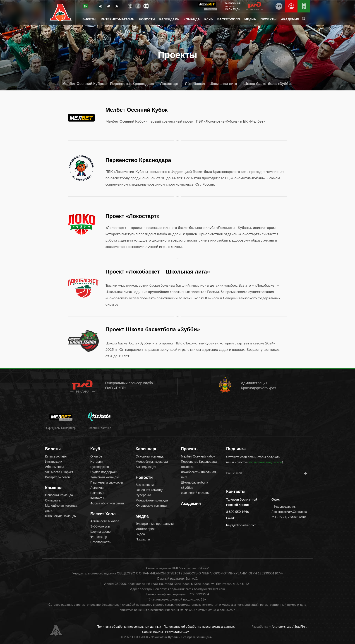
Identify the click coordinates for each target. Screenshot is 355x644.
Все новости (145, 485)
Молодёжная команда (61, 506)
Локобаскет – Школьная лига (211, 84)
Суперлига (53, 500)
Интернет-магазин (118, 19)
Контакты (97, 498)
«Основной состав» (195, 493)
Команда (192, 19)
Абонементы (54, 467)
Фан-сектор (99, 537)
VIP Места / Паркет (59, 472)
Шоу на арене (101, 532)
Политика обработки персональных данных (129, 626)
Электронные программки (155, 524)
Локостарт (169, 84)
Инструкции (54, 462)
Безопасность (100, 542)
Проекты (269, 19)
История (96, 462)
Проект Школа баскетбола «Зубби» (153, 329)
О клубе (96, 456)
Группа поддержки (104, 472)
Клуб (209, 19)
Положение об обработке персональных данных (199, 626)
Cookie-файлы (153, 632)
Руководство (100, 467)
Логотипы (97, 488)
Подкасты (143, 539)
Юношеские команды (61, 516)
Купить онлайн (56, 456)
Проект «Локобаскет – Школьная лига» (158, 272)
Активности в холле (105, 521)
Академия (290, 19)
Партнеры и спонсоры (107, 482)
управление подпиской (265, 462)
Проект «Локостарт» (133, 216)
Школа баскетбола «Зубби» (268, 84)
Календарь (169, 19)
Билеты (89, 19)
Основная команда (59, 495)
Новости (147, 19)
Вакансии (97, 493)
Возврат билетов (57, 477)
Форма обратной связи (107, 503)
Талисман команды (104, 477)
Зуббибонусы (100, 526)
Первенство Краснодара (132, 84)
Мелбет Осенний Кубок (83, 84)
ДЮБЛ (50, 511)
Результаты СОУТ (178, 632)
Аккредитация (146, 467)
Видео (140, 534)
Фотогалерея (145, 529)
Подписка (236, 449)
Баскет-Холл (229, 19)
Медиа (250, 19)
